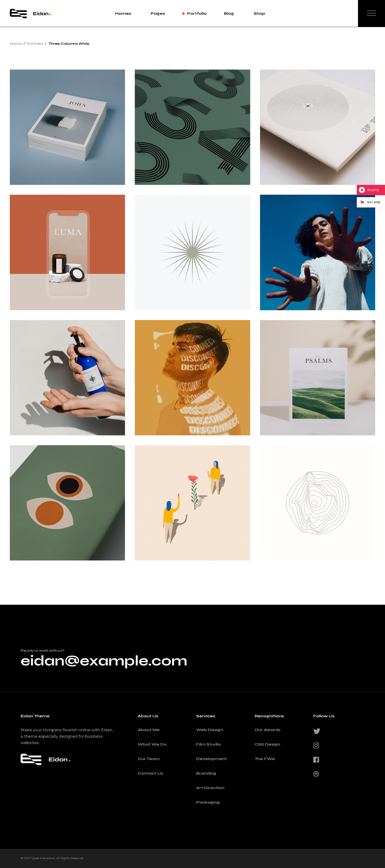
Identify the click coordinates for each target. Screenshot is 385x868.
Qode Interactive (43, 858)
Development (212, 759)
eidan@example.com (104, 661)
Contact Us (150, 773)
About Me (149, 730)
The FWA (265, 759)
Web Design (210, 730)
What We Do (152, 744)
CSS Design (267, 744)
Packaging (208, 802)
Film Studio (209, 744)
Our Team (149, 759)
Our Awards (268, 730)
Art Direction (210, 788)
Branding (206, 773)
